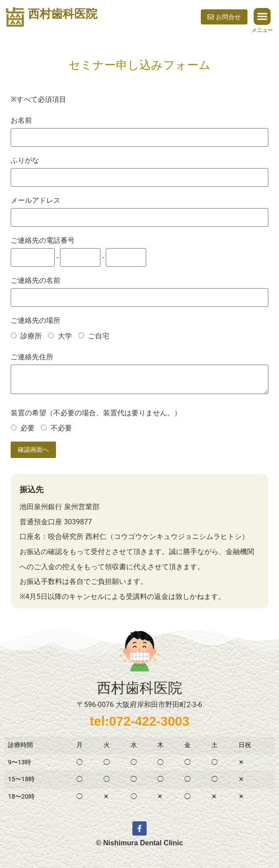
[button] (262, 16)
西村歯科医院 (63, 14)
